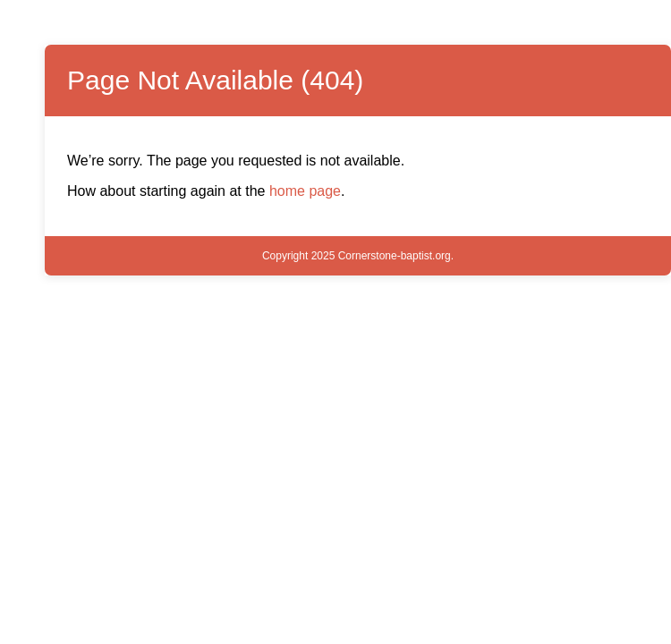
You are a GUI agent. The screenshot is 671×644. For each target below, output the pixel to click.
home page (305, 191)
